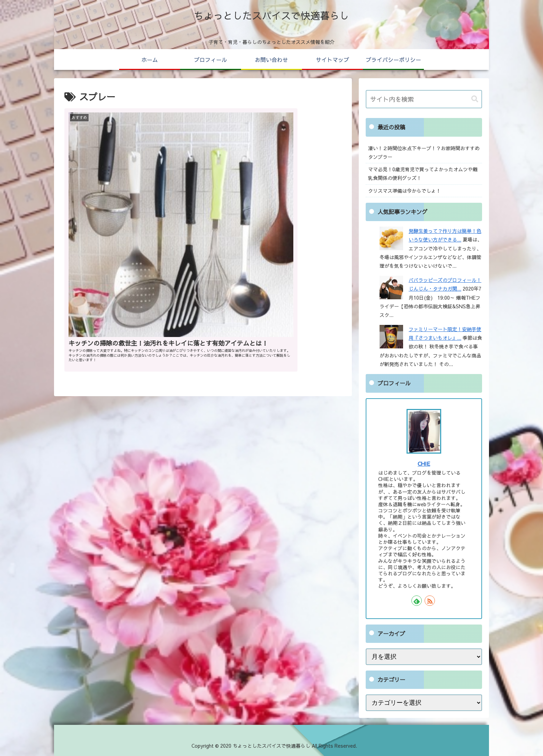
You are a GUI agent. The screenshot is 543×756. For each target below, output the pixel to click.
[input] (424, 99)
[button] (475, 99)
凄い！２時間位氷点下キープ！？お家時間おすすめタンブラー (424, 152)
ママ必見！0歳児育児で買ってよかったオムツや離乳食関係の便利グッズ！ (423, 174)
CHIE (424, 463)
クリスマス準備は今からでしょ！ (404, 191)
